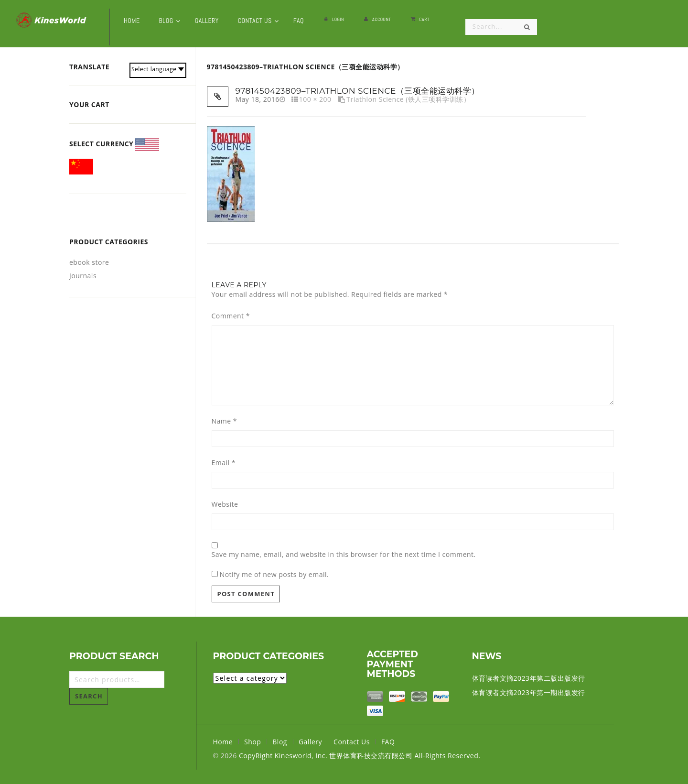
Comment (231, 316)
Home (223, 742)
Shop (253, 742)
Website (225, 504)
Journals (83, 276)
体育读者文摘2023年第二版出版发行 (529, 678)
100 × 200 (315, 99)
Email (224, 463)
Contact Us (352, 742)
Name (225, 421)
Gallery (310, 742)
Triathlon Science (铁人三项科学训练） (408, 99)
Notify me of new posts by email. (274, 574)
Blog (280, 742)
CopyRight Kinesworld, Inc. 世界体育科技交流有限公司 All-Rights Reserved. (360, 756)
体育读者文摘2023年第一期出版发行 (529, 692)
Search (89, 696)
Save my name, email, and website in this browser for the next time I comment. (344, 555)
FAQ (388, 742)
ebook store (89, 262)
